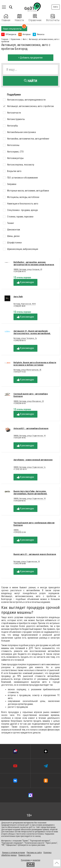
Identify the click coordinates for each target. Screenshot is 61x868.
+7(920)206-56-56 (20, 403)
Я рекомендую (25, 282)
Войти (56, 7)
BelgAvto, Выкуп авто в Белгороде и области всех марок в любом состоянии (35, 364)
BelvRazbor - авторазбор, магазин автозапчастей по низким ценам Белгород (34, 263)
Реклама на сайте (34, 853)
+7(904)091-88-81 (20, 306)
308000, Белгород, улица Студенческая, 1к (30, 467)
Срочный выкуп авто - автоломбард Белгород (31, 395)
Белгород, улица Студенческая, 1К (27, 562)
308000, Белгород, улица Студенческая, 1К (30, 436)
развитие (36, 860)
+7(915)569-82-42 (20, 501)
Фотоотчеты (53, 18)
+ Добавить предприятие (30, 58)
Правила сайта (25, 855)
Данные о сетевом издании (13, 853)
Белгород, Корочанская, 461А (25, 304)
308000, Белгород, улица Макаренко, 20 (29, 401)
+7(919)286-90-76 (20, 272)
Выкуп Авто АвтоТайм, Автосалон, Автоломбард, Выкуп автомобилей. (30, 492)
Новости (19, 18)
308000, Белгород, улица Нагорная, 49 (28, 270)
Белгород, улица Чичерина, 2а (25, 338)
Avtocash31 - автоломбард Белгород (31, 428)
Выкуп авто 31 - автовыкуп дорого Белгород (35, 554)
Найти (30, 81)
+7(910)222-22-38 (20, 532)
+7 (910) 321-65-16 (20, 469)
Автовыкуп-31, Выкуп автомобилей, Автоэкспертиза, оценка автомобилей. (32, 332)
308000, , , (17, 530)
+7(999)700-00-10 (20, 341)
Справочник (35, 18)
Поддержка (26, 860)
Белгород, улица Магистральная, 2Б (27, 370)
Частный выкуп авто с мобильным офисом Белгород (34, 524)
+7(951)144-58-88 (20, 564)
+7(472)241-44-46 (20, 438)
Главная (6, 18)
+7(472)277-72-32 (20, 372)
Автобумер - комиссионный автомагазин (33, 460)
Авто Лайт (18, 297)
